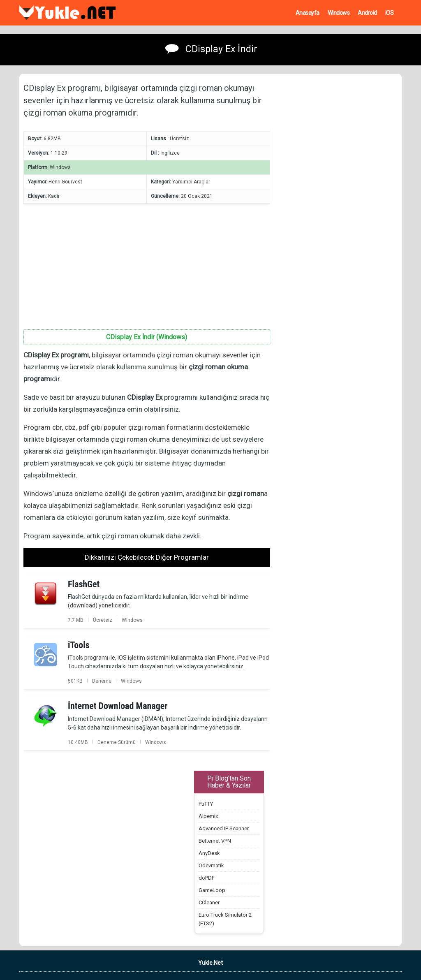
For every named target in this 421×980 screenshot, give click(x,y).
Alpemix (208, 816)
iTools (79, 645)
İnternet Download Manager (118, 706)
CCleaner (209, 902)
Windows (339, 13)
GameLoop (212, 890)
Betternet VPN (215, 841)
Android (367, 13)
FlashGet (84, 584)
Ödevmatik (211, 865)
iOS (390, 13)
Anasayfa (308, 13)
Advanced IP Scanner (224, 828)
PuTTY (206, 804)
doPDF (207, 878)
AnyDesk (209, 853)
